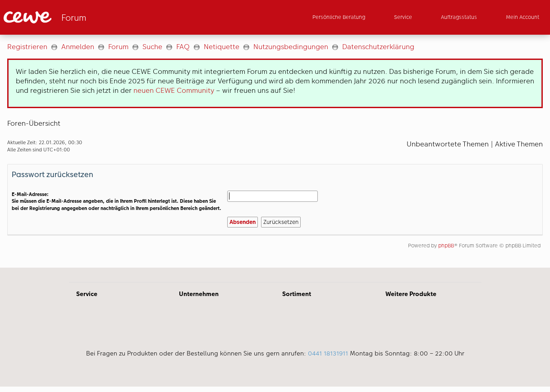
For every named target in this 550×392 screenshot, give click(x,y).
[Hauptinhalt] (275, 151)
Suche (152, 47)
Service (87, 294)
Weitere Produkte (411, 294)
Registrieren (27, 47)
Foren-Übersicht (34, 123)
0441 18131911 (328, 353)
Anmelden (78, 47)
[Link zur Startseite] (92, 17)
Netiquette (222, 47)
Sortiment (297, 294)
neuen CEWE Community (174, 90)
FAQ (183, 47)
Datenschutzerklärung (378, 47)
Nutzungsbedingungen (291, 47)
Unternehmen (199, 294)
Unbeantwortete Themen (448, 144)
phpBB (446, 246)
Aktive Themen (519, 144)
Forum (118, 47)
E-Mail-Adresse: (30, 194)
